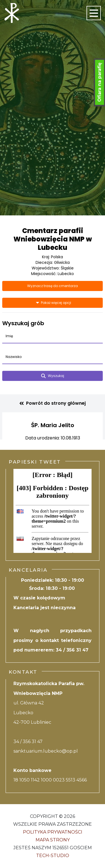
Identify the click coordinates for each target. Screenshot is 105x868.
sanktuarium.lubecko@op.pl (46, 751)
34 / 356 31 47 (72, 650)
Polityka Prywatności (53, 832)
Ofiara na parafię (100, 82)
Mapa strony (53, 840)
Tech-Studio (53, 856)
